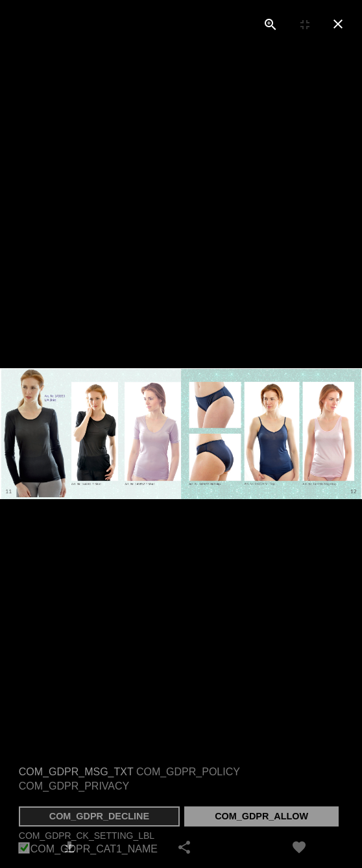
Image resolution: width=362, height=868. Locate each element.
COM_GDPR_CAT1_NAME (94, 849)
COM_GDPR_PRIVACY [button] (74, 786)
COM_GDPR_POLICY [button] (188, 772)
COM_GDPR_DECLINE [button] (99, 816)
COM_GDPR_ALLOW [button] (261, 816)
